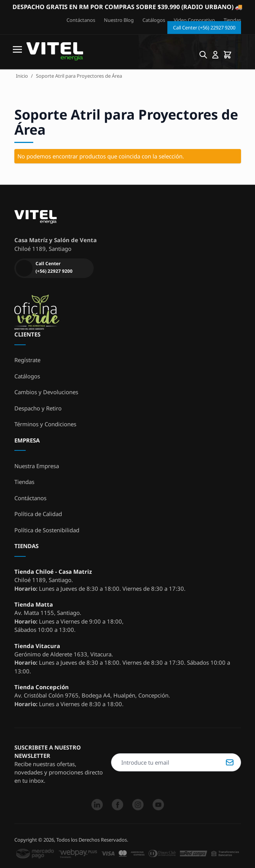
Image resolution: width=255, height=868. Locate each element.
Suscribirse (230, 762)
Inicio (22, 76)
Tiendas (232, 20)
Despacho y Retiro (38, 408)
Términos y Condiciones (45, 424)
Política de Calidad (38, 514)
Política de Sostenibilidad (47, 530)
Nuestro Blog (119, 20)
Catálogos (154, 20)
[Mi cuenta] (215, 55)
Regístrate (27, 360)
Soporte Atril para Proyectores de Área (79, 76)
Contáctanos (81, 20)
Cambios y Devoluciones (46, 392)
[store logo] (55, 52)
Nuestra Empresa (37, 466)
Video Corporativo (194, 20)
